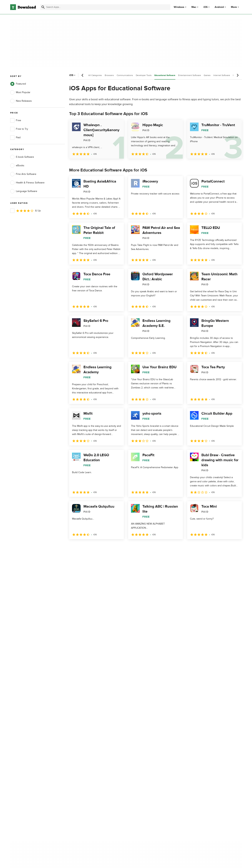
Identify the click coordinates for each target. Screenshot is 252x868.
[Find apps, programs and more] (105, 7)
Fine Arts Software (23, 174)
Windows (179, 7)
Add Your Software (85, 720)
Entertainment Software (190, 75)
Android (219, 7)
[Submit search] (43, 7)
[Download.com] (23, 7)
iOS (205, 7)
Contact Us (81, 726)
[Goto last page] (235, 547)
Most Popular (20, 92)
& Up (25, 211)
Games (207, 75)
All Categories (95, 75)
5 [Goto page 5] (110, 547)
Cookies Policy (148, 726)
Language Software (24, 191)
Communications (125, 75)
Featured (18, 84)
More (235, 7)
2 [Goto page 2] (82, 547)
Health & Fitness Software (27, 183)
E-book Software (22, 157)
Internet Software (222, 75)
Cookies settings (149, 742)
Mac (194, 7)
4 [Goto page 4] (101, 547)
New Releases (21, 101)
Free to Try (19, 129)
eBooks (17, 166)
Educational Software (165, 75)
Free (16, 120)
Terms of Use (147, 720)
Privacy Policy (147, 714)
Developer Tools (144, 75)
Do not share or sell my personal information (153, 734)
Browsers (109, 75)
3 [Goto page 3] (91, 547)
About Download (84, 714)
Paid (15, 138)
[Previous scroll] (83, 75)
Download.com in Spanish (89, 732)
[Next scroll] (238, 75)
